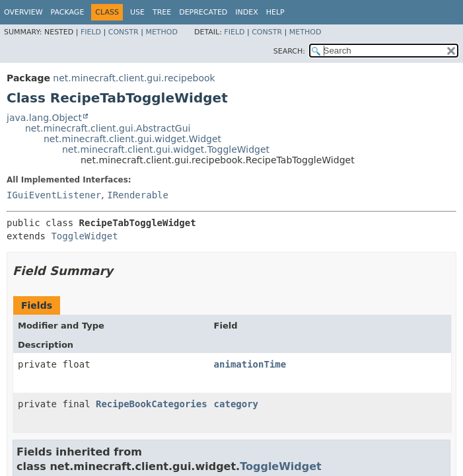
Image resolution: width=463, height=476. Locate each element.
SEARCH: (289, 51)
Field (91, 32)
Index (246, 12)
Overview (23, 12)
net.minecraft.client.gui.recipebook (134, 78)
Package (68, 12)
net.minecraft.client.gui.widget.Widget (132, 139)
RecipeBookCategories (152, 404)
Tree (162, 12)
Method (161, 32)
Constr (124, 32)
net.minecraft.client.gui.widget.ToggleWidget (166, 149)
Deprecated (203, 12)
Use (137, 12)
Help (275, 12)
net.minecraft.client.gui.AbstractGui (108, 128)
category (236, 404)
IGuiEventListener (54, 195)
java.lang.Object (44, 118)
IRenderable (138, 195)
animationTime (250, 364)
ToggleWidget (84, 236)
